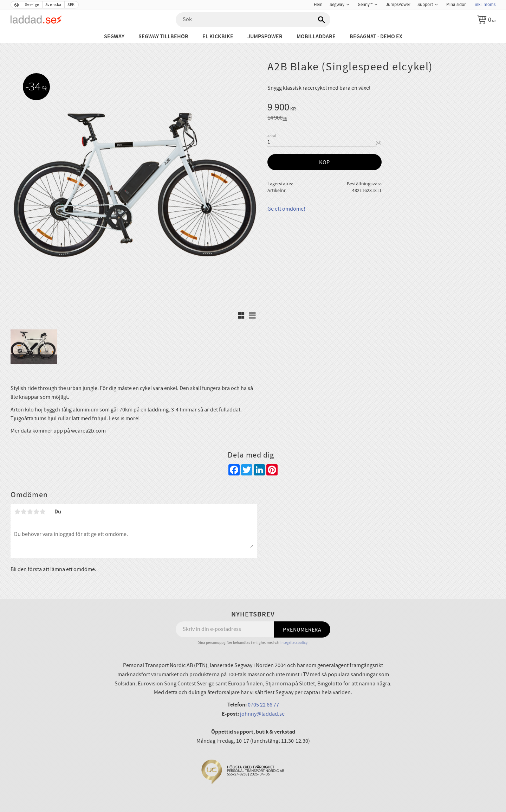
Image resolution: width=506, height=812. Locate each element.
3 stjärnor (30, 512)
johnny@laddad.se (262, 714)
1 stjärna (17, 512)
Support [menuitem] (425, 5)
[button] (241, 315)
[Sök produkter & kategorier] (253, 20)
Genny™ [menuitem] (365, 5)
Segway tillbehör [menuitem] (163, 37)
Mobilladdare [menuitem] (316, 37)
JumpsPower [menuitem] (398, 5)
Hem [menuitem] (318, 5)
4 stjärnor (36, 512)
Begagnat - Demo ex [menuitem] (376, 37)
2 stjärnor (24, 512)
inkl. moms (485, 5)
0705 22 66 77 (263, 705)
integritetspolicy (294, 643)
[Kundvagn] (486, 20)
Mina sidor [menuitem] (456, 5)
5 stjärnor (43, 512)
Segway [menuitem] (337, 5)
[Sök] (322, 20)
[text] (381, 108)
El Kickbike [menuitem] (218, 37)
